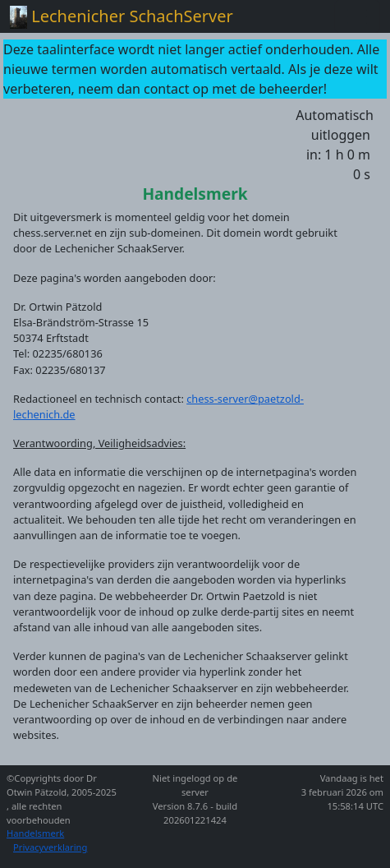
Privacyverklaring (50, 847)
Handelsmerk (35, 833)
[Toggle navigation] (357, 16)
